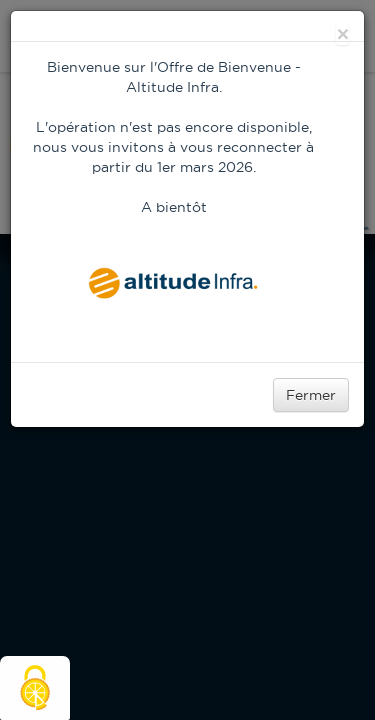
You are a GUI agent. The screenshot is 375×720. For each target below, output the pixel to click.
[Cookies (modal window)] (35, 688)
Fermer (311, 395)
